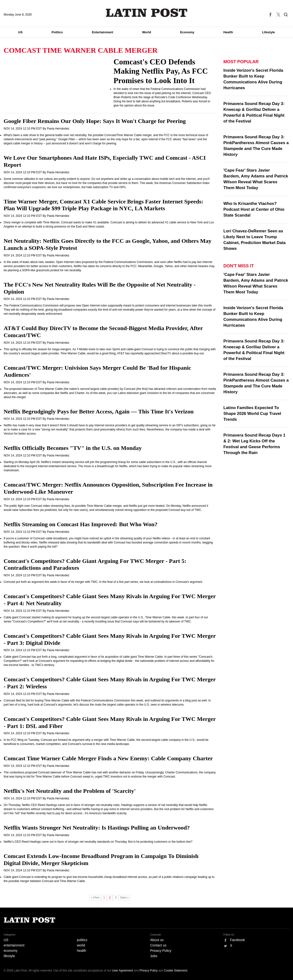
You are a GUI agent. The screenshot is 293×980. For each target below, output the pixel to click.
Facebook (237, 940)
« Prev (95, 898)
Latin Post (147, 13)
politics (82, 940)
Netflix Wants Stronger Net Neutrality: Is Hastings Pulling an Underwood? (97, 828)
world (81, 945)
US (20, 32)
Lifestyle (269, 32)
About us (157, 940)
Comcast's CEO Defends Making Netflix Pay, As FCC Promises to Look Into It (161, 71)
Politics (57, 32)
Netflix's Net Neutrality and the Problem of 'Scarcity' (70, 791)
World (147, 32)
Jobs (154, 956)
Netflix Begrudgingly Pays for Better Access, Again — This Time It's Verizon (99, 411)
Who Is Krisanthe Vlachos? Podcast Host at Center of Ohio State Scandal (254, 209)
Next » (125, 898)
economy (11, 951)
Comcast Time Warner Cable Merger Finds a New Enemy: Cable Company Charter (108, 758)
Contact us (158, 945)
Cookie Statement (176, 971)
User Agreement (123, 971)
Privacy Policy (161, 951)
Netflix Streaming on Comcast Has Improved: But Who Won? (81, 524)
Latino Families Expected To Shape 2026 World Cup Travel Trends (252, 414)
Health (228, 32)
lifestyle (9, 956)
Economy (187, 32)
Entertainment (102, 32)
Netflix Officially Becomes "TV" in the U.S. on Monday (73, 448)
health (82, 951)
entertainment (14, 945)
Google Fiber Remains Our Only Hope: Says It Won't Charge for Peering (95, 121)
